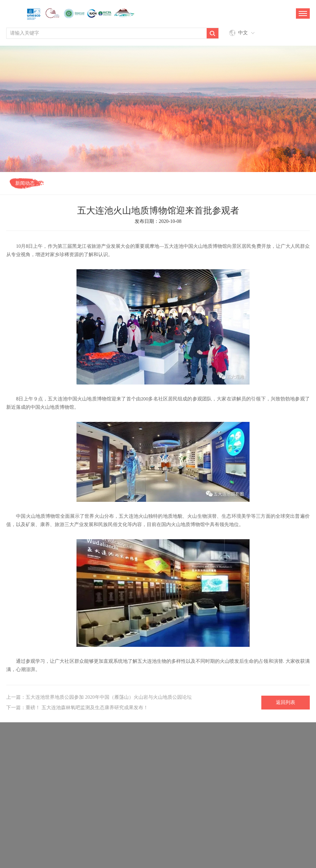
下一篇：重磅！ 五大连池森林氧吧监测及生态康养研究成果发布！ (77, 708)
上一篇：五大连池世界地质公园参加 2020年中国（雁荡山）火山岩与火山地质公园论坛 (99, 697)
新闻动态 (25, 183)
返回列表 (286, 702)
